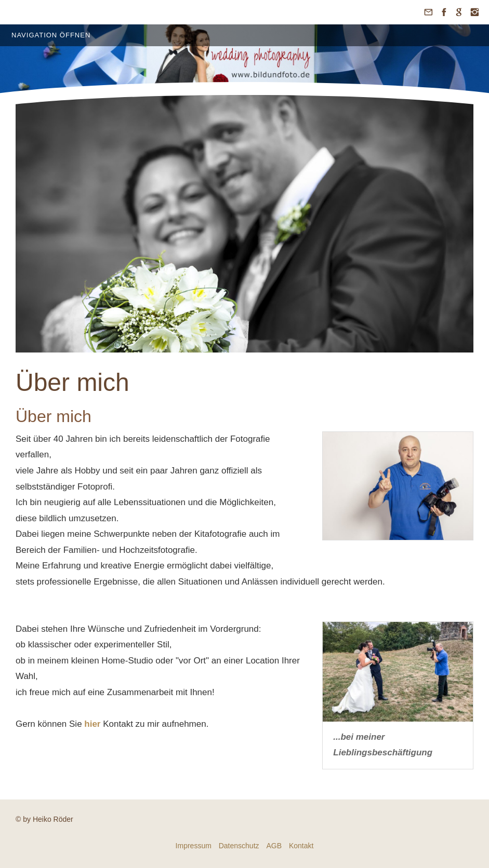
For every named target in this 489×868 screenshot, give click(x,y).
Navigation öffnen (51, 35)
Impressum (194, 846)
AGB (274, 846)
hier (92, 724)
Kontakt (301, 846)
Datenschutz (239, 846)
